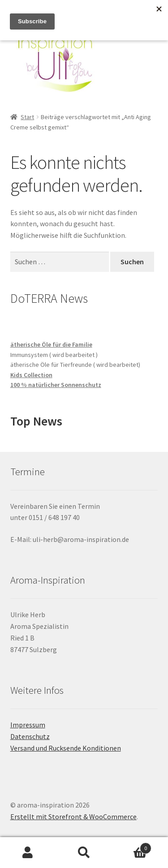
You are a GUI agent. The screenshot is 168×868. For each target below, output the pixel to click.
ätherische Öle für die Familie (51, 344)
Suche (84, 853)
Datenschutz (30, 736)
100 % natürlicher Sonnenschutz (56, 385)
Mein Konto (28, 853)
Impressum (28, 725)
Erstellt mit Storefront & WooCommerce (73, 816)
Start (27, 117)
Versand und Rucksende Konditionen (66, 748)
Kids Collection (31, 375)
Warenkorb (132, 846)
